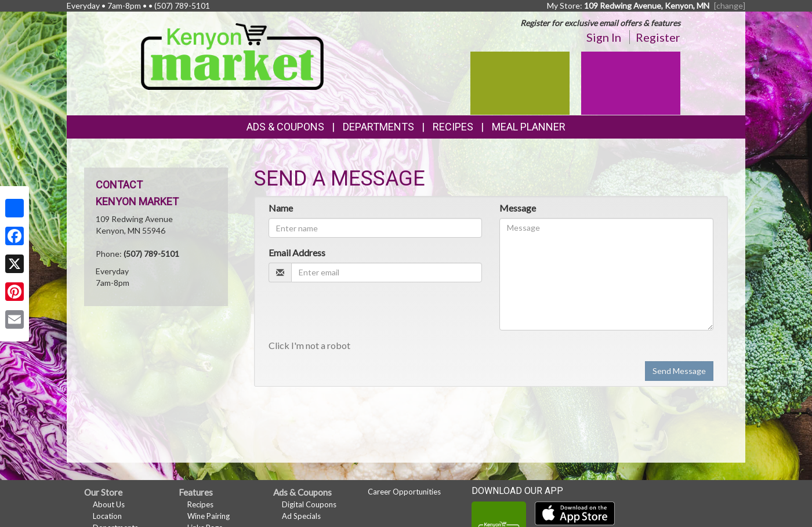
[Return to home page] (232, 55)
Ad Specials (301, 516)
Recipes (453, 127)
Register (658, 37)
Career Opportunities (404, 492)
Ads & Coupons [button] (285, 127)
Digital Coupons (309, 504)
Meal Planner (529, 127)
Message (518, 208)
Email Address (297, 252)
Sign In (604, 37)
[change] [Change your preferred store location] (730, 6)
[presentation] (357, 314)
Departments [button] (378, 127)
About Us (109, 504)
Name (281, 208)
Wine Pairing (209, 516)
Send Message (679, 371)
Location (107, 516)
